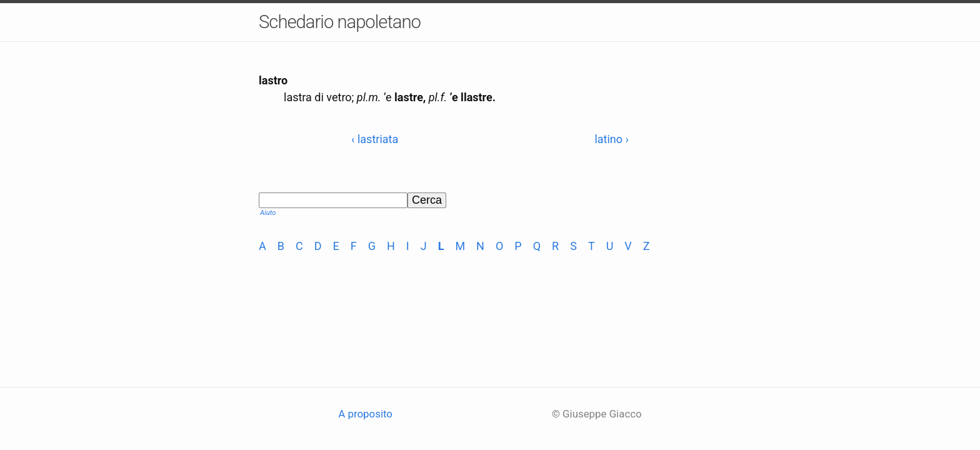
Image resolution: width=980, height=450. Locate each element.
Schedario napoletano (340, 22)
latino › (612, 139)
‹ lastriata (375, 139)
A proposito (365, 414)
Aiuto (268, 213)
